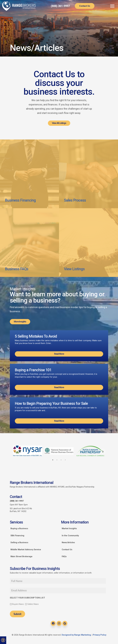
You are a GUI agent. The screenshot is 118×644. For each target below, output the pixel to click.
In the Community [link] (70, 536)
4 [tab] (65, 460)
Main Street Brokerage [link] (21, 557)
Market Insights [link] (69, 529)
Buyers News (18, 604)
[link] (19, 6)
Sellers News (33, 604)
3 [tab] (61, 460)
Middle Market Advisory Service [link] (26, 550)
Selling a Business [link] (19, 543)
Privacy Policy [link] (100, 635)
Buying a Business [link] (19, 529)
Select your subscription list (27, 598)
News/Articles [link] (68, 543)
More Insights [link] (20, 322)
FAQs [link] (64, 557)
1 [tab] (53, 460)
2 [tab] (57, 460)
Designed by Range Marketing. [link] (77, 635)
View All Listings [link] (59, 123)
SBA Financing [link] (17, 536)
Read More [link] (59, 354)
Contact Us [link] (85, 6)
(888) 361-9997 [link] (60, 6)
